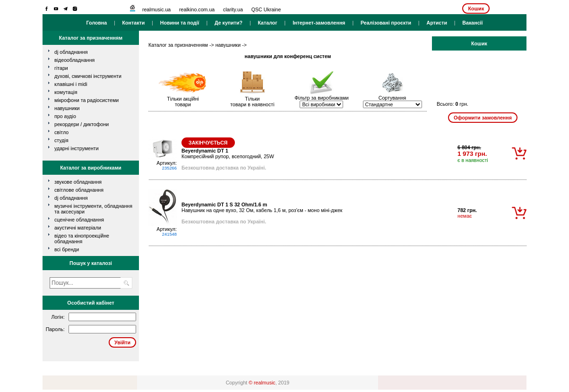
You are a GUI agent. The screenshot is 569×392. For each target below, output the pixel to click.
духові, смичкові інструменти (88, 76)
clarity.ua (233, 9)
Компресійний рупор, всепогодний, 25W (228, 153)
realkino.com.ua (197, 9)
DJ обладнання (71, 198)
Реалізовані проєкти (386, 23)
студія (61, 140)
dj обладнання (71, 52)
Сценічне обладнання (79, 220)
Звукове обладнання (78, 182)
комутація (66, 92)
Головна (96, 23)
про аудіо (65, 116)
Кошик (476, 9)
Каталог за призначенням (178, 45)
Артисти (437, 23)
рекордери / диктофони (82, 124)
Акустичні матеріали (78, 228)
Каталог (267, 23)
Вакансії (472, 23)
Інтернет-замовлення (319, 23)
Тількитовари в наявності (252, 102)
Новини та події (180, 23)
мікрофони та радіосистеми (86, 100)
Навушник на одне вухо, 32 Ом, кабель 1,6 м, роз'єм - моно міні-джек (262, 207)
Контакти (134, 23)
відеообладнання (74, 60)
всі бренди (67, 249)
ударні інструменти (77, 148)
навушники (67, 108)
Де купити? (228, 23)
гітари (61, 68)
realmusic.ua (156, 9)
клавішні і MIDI (71, 84)
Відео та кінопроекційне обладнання (82, 239)
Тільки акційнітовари (183, 102)
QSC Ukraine (266, 9)
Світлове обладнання (79, 190)
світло (61, 132)
